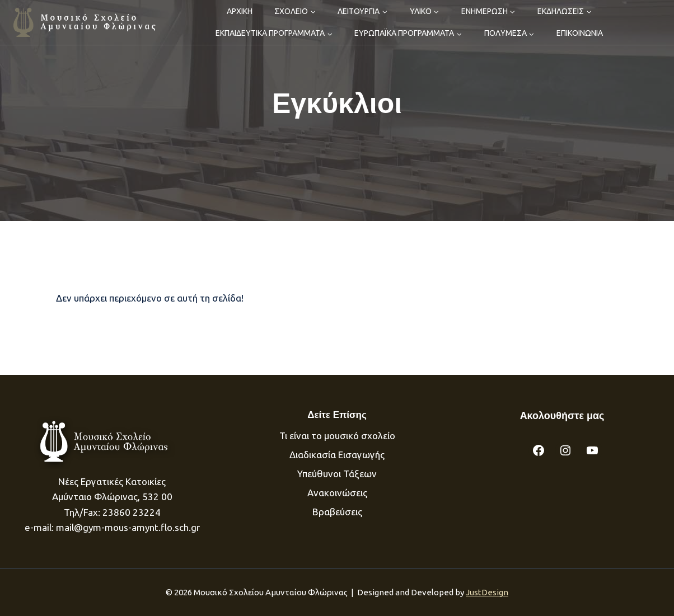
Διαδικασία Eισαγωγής (337, 455)
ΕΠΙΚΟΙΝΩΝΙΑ (580, 33)
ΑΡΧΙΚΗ (240, 11)
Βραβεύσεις (337, 512)
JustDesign (487, 592)
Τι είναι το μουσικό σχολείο (337, 436)
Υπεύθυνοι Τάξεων (337, 474)
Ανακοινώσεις (337, 493)
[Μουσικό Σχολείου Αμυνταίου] (86, 22)
